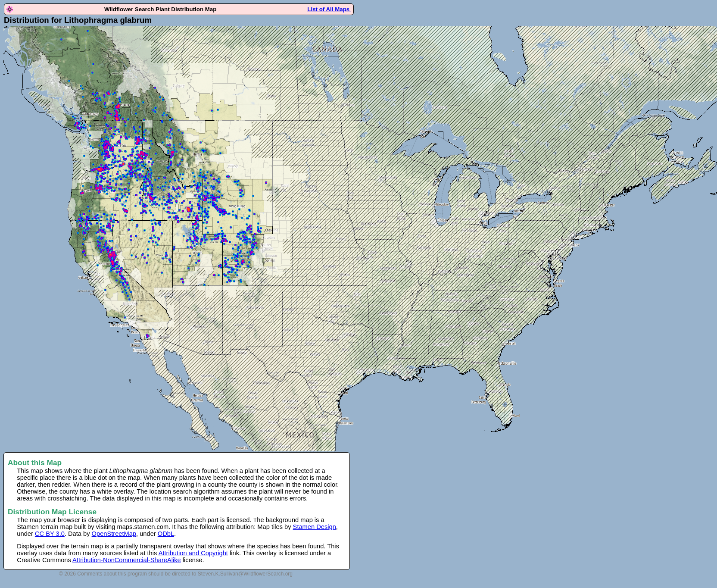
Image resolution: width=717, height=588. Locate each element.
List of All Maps (329, 9)
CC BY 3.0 (50, 534)
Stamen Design (315, 527)
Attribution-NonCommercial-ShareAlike (127, 560)
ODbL (166, 534)
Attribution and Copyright (193, 553)
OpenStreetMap (114, 534)
